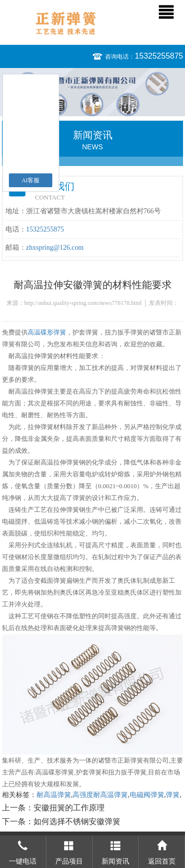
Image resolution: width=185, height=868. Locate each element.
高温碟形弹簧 (47, 332)
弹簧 (173, 795)
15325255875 (159, 56)
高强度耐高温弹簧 (100, 795)
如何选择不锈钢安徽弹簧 (77, 821)
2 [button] (97, 104)
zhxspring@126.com (55, 248)
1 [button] (88, 104)
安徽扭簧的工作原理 (69, 808)
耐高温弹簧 (54, 795)
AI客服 (31, 180)
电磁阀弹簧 (147, 795)
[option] (92, 92)
